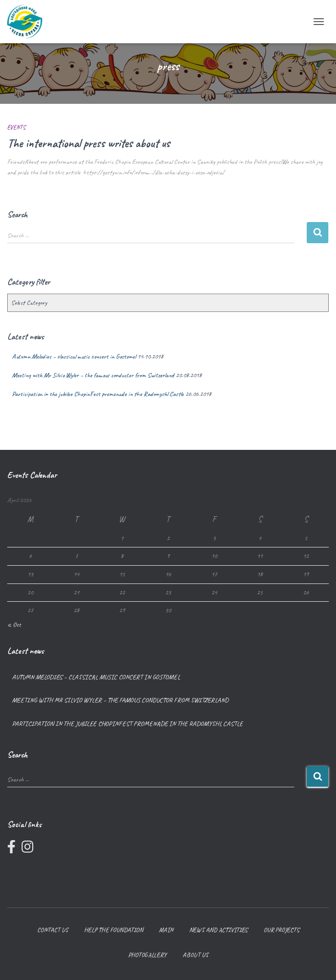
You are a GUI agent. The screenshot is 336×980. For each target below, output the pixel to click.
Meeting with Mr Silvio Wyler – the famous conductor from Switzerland (93, 375)
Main (166, 930)
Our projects (282, 930)
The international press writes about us (89, 143)
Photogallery (147, 955)
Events (16, 127)
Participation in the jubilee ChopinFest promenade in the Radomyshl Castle (98, 394)
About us (195, 955)
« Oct (14, 625)
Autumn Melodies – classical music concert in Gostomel (74, 356)
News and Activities (218, 930)
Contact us (53, 930)
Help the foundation (114, 930)
